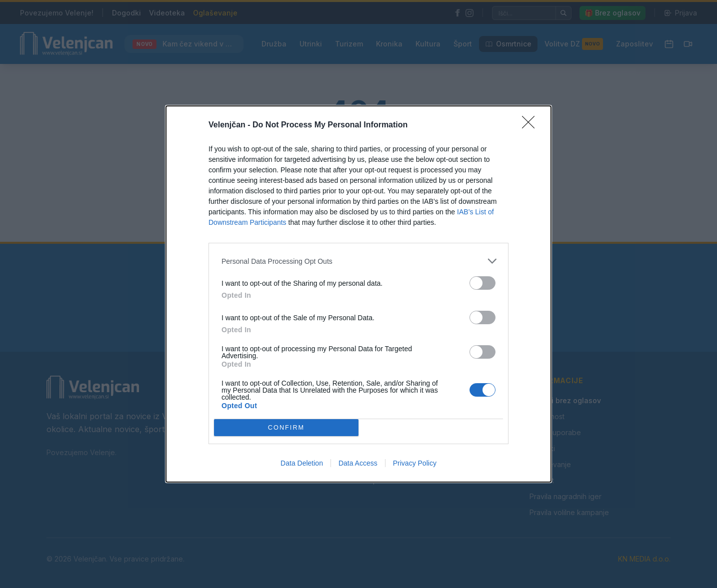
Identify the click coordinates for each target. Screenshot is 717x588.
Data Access (358, 463)
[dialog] (358, 294)
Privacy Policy (415, 463)
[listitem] (358, 261)
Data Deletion (302, 463)
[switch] (482, 283)
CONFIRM (286, 428)
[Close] (531, 125)
